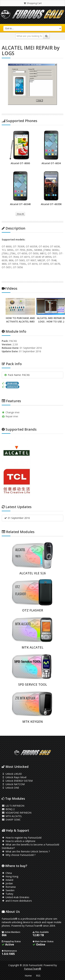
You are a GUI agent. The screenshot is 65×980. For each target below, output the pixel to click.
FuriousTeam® (33, 969)
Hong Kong (10, 876)
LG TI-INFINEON (13, 806)
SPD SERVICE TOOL (33, 684)
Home (28, 976)
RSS (38, 976)
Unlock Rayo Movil (14, 777)
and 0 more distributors (17, 901)
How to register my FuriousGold (22, 838)
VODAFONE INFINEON (17, 813)
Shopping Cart (32, 3)
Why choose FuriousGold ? (19, 855)
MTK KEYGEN (33, 722)
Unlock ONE (10, 788)
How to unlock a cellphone (19, 841)
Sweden (8, 890)
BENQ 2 (8, 809)
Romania (9, 887)
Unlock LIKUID (12, 774)
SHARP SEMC (11, 820)
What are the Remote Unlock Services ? (26, 851)
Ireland (7, 880)
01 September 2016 (17, 518)
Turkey (7, 894)
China (7, 873)
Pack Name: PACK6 (17, 375)
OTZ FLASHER (33, 610)
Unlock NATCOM (13, 784)
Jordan (7, 883)
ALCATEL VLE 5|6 (32, 573)
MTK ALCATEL (32, 647)
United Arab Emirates (16, 897)
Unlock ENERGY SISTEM (17, 781)
